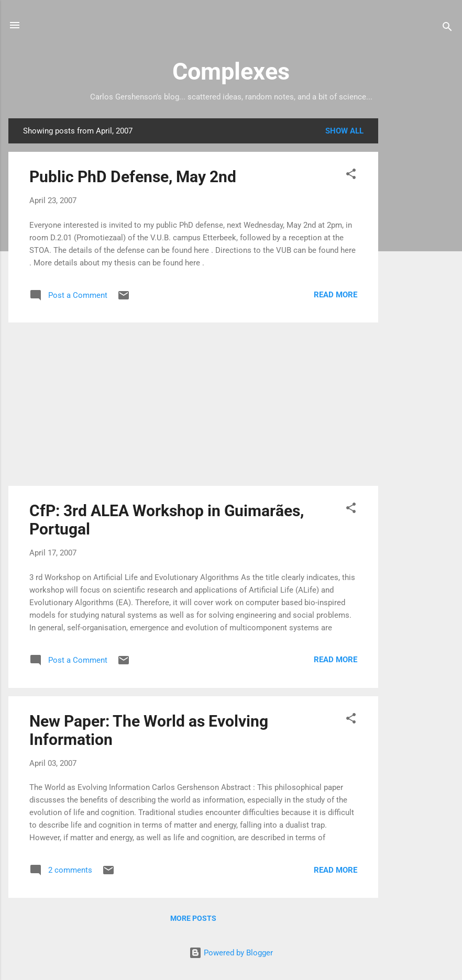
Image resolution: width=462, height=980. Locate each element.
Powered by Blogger (231, 953)
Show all (344, 131)
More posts (193, 918)
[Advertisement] (420, 275)
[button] (351, 176)
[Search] (447, 29)
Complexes (231, 71)
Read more (335, 295)
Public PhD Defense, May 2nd (133, 177)
